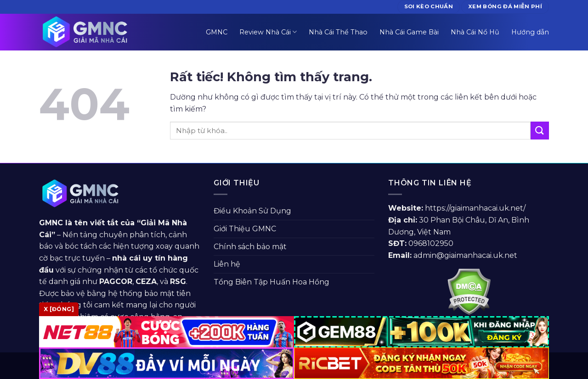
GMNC (217, 32)
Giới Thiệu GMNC (245, 229)
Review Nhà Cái (268, 32)
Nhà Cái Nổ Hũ (475, 32)
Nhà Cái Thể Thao (338, 32)
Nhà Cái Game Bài (409, 32)
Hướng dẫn (530, 32)
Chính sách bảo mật (250, 247)
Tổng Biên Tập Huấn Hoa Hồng (271, 282)
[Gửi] (540, 131)
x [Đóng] (59, 309)
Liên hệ (227, 264)
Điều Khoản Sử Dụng (252, 211)
